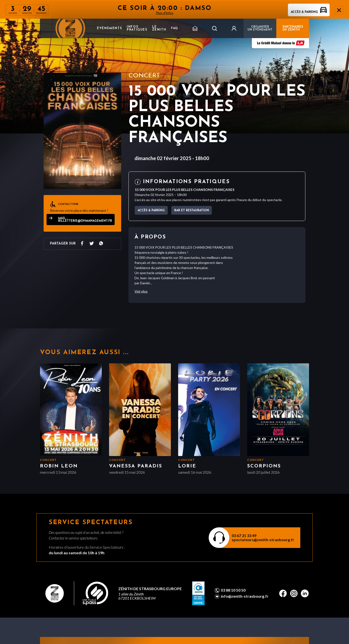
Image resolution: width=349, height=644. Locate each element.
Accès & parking (309, 12)
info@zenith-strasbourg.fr (245, 596)
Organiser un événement (260, 28)
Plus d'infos (165, 13)
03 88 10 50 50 (233, 590)
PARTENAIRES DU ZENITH (293, 28)
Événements (109, 28)
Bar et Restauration (192, 211)
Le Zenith (159, 28)
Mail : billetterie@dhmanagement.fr (85, 220)
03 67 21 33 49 (244, 535)
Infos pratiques (137, 28)
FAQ (175, 28)
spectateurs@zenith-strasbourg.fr (263, 540)
